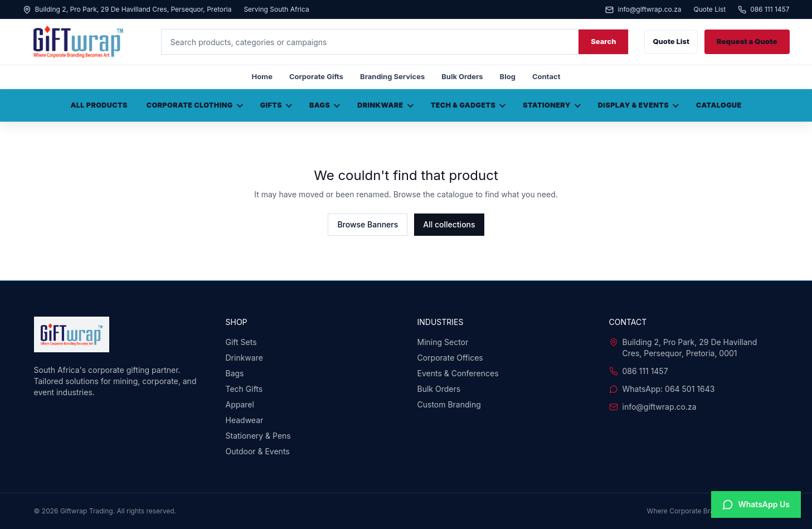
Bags (325, 105)
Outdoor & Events (258, 451)
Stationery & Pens (258, 436)
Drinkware (385, 105)
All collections (449, 224)
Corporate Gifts (316, 76)
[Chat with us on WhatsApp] (756, 504)
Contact (546, 76)
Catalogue (719, 105)
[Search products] (370, 42)
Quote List (710, 9)
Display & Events (638, 105)
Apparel (240, 404)
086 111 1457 (764, 10)
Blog (508, 76)
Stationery (552, 105)
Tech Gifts (244, 389)
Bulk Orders (462, 76)
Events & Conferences (458, 373)
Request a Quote (747, 41)
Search (603, 41)
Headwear (245, 420)
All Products (99, 105)
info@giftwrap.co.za (643, 10)
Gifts (276, 105)
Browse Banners (368, 224)
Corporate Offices (450, 358)
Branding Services (392, 76)
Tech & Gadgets (468, 105)
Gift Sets (241, 342)
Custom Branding (449, 404)
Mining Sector (443, 342)
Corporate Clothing (195, 105)
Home (262, 76)
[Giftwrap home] (84, 42)
